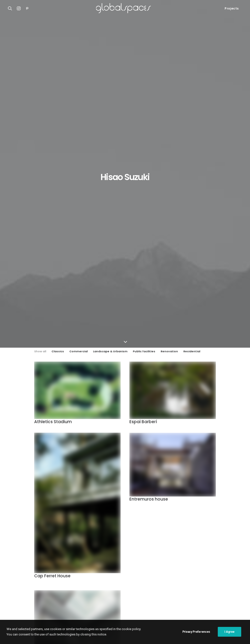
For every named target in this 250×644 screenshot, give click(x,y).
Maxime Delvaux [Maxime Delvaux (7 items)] (173, 581)
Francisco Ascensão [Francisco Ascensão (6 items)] (154, 566)
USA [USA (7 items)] (97, 605)
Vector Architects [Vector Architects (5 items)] (120, 605)
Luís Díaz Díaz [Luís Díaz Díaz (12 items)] (145, 581)
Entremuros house (149, 252)
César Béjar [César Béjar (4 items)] (178, 558)
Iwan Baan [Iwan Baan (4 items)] (167, 574)
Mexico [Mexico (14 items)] (196, 581)
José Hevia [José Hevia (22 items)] (102, 581)
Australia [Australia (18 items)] (176, 550)
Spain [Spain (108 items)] (123, 597)
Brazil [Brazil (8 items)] (99, 558)
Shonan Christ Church (25, 549)
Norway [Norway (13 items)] (213, 581)
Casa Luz (15, 561)
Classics (58, 99)
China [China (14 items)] (128, 558)
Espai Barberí (143, 169)
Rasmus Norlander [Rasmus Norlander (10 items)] (154, 589)
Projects (232, 8)
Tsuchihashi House (54, 499)
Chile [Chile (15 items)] (114, 558)
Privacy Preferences (196, 638)
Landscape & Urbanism (110, 99)
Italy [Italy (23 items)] (150, 574)
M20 (11, 567)
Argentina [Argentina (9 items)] (126, 550)
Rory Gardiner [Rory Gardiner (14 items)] (211, 589)
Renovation (169, 99)
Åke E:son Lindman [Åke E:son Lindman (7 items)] (153, 605)
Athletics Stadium (53, 169)
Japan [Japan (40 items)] (186, 574)
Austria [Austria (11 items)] (196, 550)
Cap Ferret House (52, 325)
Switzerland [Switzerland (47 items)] (189, 597)
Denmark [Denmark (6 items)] (200, 558)
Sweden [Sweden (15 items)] (168, 597)
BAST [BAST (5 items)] (211, 550)
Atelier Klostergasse (24, 555)
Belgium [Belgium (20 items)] (227, 550)
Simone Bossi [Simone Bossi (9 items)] (103, 597)
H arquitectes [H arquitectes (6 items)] (104, 574)
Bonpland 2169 (20, 579)
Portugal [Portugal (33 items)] (101, 589)
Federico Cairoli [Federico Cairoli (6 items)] (224, 558)
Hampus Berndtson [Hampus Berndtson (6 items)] (209, 566)
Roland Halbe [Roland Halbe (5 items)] (184, 589)
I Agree (229, 638)
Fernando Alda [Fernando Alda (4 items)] (105, 566)
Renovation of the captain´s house (35, 573)
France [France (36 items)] (127, 566)
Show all (40, 99)
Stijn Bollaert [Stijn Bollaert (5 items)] (145, 597)
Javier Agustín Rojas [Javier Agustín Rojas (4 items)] (212, 574)
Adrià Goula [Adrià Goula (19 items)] (103, 550)
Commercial (78, 99)
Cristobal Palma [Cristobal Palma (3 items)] (151, 558)
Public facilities (144, 99)
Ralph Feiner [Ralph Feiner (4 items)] (124, 589)
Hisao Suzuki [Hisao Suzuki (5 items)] (130, 574)
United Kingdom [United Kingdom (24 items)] (217, 597)
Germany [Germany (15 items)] (181, 566)
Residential (192, 99)
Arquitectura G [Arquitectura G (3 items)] (151, 550)
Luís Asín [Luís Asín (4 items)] (122, 581)
